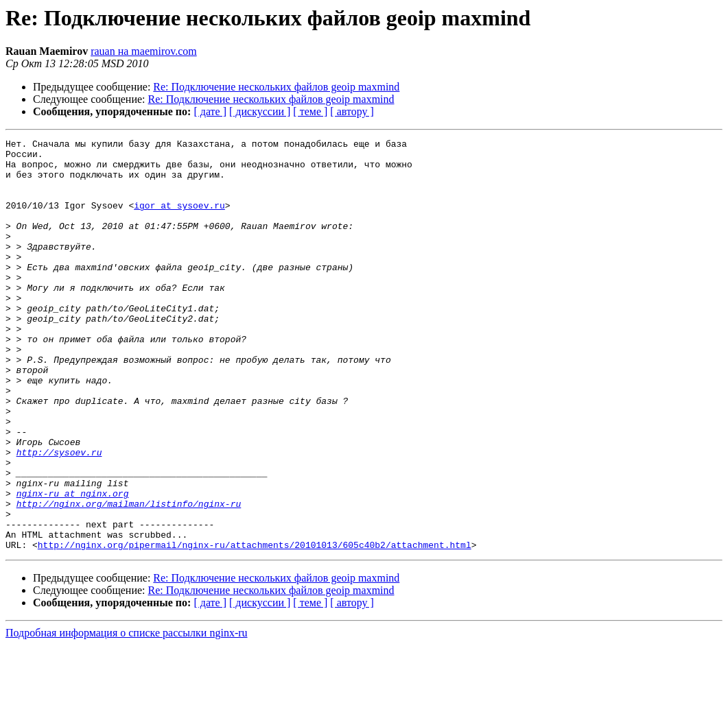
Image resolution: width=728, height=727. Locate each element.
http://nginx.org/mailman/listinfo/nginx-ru (129, 577)
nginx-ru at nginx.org (73, 565)
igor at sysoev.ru (179, 219)
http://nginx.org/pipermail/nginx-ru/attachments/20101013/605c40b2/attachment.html (255, 627)
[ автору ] (352, 111)
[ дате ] (210, 111)
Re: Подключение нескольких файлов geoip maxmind (276, 87)
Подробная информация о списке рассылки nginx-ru (127, 715)
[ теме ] (310, 111)
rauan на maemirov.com (144, 51)
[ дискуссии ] (260, 111)
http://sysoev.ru (59, 516)
